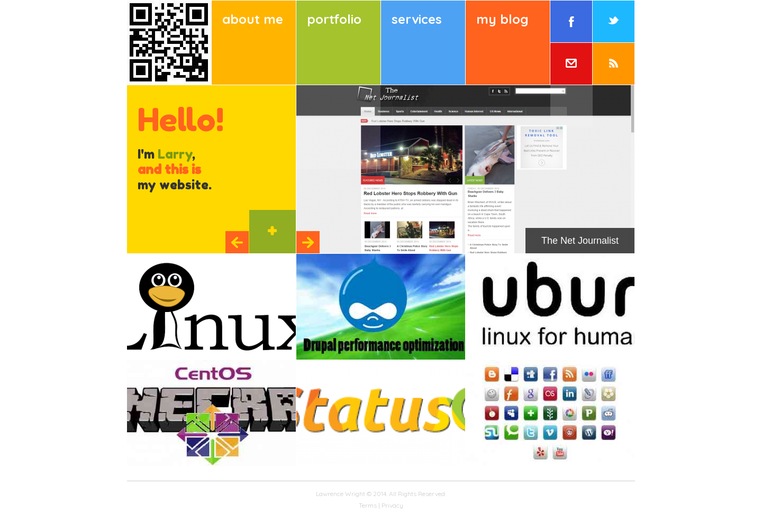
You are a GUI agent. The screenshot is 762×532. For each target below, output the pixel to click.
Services (417, 19)
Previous (237, 242)
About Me (253, 19)
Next (308, 242)
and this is (169, 169)
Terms (368, 505)
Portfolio (334, 19)
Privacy (392, 505)
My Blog (502, 19)
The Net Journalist (580, 241)
